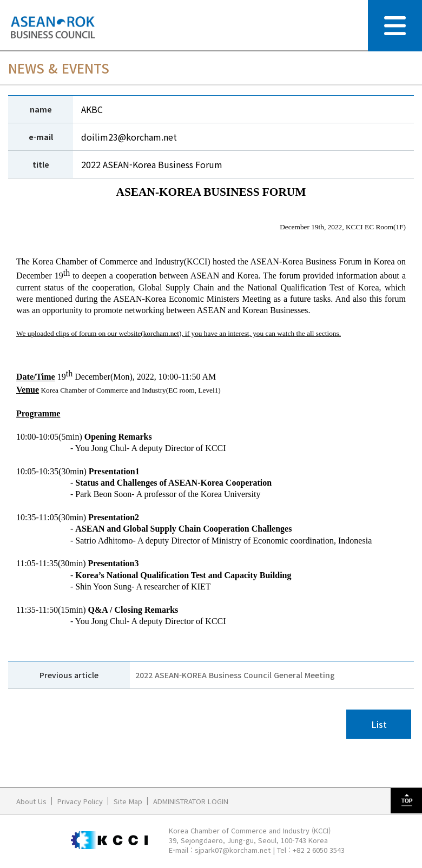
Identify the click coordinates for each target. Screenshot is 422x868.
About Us (31, 801)
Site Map (128, 801)
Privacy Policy (80, 801)
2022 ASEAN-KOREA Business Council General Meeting (235, 675)
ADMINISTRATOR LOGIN (191, 801)
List (379, 724)
